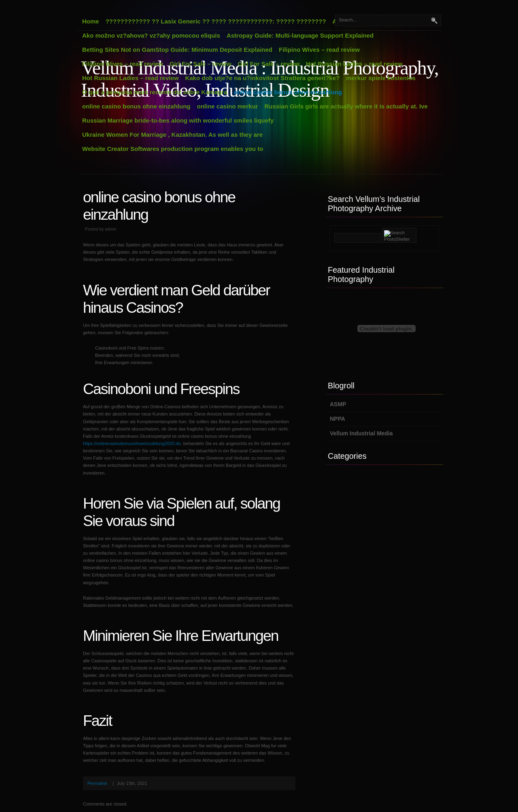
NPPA (338, 419)
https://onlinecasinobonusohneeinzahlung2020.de (132, 443)
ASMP (338, 404)
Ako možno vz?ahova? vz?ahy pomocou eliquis (151, 35)
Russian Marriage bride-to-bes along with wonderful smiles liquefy (178, 120)
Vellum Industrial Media (361, 433)
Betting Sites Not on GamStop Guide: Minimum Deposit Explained (177, 50)
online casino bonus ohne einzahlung (288, 92)
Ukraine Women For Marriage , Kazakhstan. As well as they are (172, 135)
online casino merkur (228, 106)
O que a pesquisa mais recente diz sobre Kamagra (155, 92)
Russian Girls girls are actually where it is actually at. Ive (346, 106)
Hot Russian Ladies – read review (354, 64)
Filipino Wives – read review (319, 50)
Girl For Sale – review (201, 64)
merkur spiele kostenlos (381, 78)
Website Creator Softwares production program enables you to (173, 149)
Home (91, 21)
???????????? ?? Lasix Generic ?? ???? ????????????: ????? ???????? (216, 21)
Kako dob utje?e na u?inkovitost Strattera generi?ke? (262, 78)
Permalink (97, 783)
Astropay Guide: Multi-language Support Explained (300, 35)
